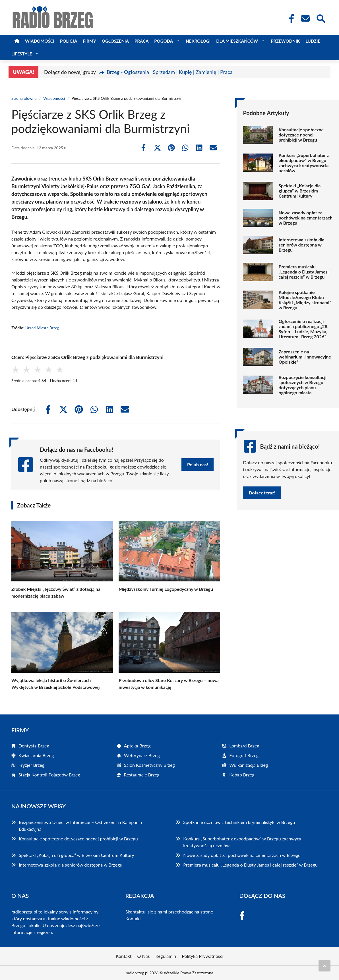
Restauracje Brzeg (142, 775)
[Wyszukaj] (321, 18)
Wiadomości (40, 41)
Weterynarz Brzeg (142, 755)
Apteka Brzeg (137, 746)
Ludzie (313, 41)
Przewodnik (285, 41)
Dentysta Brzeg (34, 746)
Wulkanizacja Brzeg (249, 765)
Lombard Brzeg (244, 746)
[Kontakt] (305, 18)
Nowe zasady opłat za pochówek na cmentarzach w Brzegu (305, 218)
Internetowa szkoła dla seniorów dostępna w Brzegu (301, 245)
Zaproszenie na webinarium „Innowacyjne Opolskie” (305, 357)
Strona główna (24, 98)
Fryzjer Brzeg (31, 765)
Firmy (89, 41)
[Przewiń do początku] (324, 966)
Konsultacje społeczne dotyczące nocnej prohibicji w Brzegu (301, 135)
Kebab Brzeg (242, 775)
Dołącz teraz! (262, 493)
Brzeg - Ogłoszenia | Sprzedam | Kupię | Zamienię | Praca (169, 72)
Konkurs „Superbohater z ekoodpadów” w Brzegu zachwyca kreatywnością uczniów (304, 163)
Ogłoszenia (115, 41)
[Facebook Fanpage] (290, 18)
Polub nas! (198, 464)
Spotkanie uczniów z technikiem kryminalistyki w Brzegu (239, 822)
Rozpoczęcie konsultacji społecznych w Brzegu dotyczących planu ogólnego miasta (302, 385)
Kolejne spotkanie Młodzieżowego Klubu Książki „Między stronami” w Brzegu (305, 300)
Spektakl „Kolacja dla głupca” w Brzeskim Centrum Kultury (299, 191)
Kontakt (133, 918)
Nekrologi (198, 41)
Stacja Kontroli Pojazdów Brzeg (49, 775)
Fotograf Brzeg (244, 755)
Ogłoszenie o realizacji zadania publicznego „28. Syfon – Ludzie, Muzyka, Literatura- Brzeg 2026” (303, 329)
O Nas (144, 956)
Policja (69, 41)
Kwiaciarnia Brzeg (36, 755)
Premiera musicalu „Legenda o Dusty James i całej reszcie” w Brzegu (304, 272)
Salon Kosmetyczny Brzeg (149, 765)
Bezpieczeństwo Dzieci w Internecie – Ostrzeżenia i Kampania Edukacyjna (80, 825)
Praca (141, 41)
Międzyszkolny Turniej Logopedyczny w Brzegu (166, 589)
